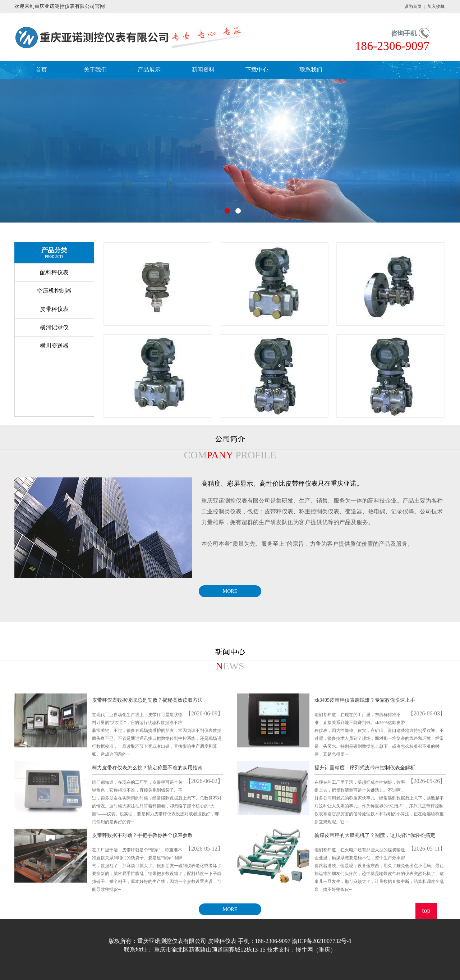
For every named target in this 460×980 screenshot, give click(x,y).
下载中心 (257, 70)
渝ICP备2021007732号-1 (322, 941)
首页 (41, 70)
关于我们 (95, 70)
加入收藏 (436, 6)
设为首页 (413, 6)
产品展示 (149, 70)
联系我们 (311, 70)
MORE (230, 591)
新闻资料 (203, 70)
